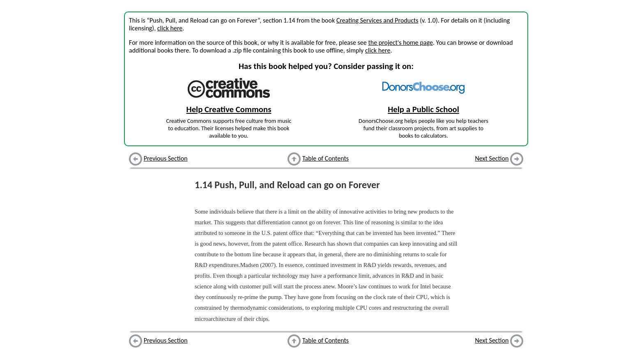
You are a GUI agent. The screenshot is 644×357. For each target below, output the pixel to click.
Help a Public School (423, 109)
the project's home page (400, 43)
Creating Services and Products (377, 20)
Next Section (492, 158)
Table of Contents (325, 158)
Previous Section (166, 158)
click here (170, 28)
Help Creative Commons (229, 109)
